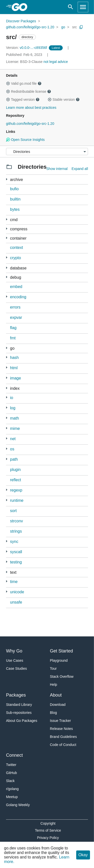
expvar (16, 317)
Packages (16, 695)
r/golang (12, 789)
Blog (53, 713)
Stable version (64, 100)
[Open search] (71, 7)
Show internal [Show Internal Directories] (57, 169)
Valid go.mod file (24, 83)
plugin (15, 470)
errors (15, 307)
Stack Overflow (62, 677)
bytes (15, 209)
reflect (16, 480)
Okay (83, 855)
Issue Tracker (60, 721)
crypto (16, 258)
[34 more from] (7, 258)
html (14, 368)
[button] (8, 83)
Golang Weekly (18, 805)
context (17, 248)
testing (16, 562)
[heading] (21, 7)
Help (54, 685)
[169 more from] (7, 219)
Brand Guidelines (63, 737)
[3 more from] (7, 238)
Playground (59, 660)
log (13, 408)
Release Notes (61, 729)
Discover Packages (21, 21)
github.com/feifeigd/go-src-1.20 (30, 27)
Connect (14, 755)
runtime (17, 500)
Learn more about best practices (31, 108)
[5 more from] (7, 229)
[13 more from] (7, 500)
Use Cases (15, 660)
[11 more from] (7, 297)
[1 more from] (7, 368)
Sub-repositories (19, 713)
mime (15, 428)
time (14, 582)
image (16, 378)
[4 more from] (7, 418)
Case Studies (16, 668)
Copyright (48, 823)
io (12, 398)
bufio (14, 189)
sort (13, 511)
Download (58, 705)
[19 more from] (7, 439)
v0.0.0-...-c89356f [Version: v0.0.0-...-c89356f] (27, 48)
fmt (13, 338)
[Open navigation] (83, 7)
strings (16, 531)
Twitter (11, 765)
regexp (16, 490)
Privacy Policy (48, 838)
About (56, 695)
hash (14, 358)
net (13, 439)
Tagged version (23, 100)
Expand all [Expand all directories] (80, 169)
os (12, 449)
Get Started (61, 651)
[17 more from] (7, 348)
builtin (15, 199)
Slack (10, 781)
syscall (16, 552)
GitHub (12, 773)
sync (14, 542)
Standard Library (19, 705)
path (14, 459)
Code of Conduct (63, 745)
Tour (53, 668)
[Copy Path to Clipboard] (81, 27)
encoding (18, 297)
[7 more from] (7, 277)
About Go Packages (22, 721)
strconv (17, 521)
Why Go (14, 651)
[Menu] (47, 152)
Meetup (12, 797)
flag (13, 328)
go (63, 27)
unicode (17, 592)
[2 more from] (7, 179)
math (15, 418)
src (75, 27)
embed (16, 287)
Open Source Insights (25, 140)
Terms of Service (48, 830)
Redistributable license (29, 91)
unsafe (16, 602)
